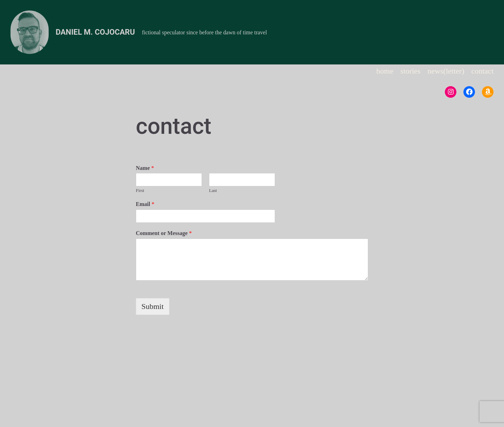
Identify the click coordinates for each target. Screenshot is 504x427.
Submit (153, 306)
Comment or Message (164, 233)
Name (145, 168)
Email (145, 204)
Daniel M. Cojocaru (95, 32)
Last (213, 190)
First (140, 190)
